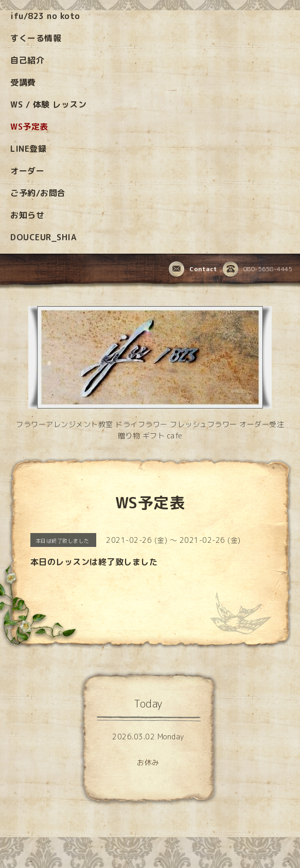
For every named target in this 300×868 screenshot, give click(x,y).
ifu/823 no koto (45, 16)
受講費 (23, 82)
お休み (148, 762)
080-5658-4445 (258, 270)
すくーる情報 (36, 38)
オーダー (27, 171)
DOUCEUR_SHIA (43, 237)
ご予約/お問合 (38, 193)
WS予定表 (29, 127)
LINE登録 (28, 149)
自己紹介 (27, 60)
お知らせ (27, 215)
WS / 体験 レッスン (48, 104)
